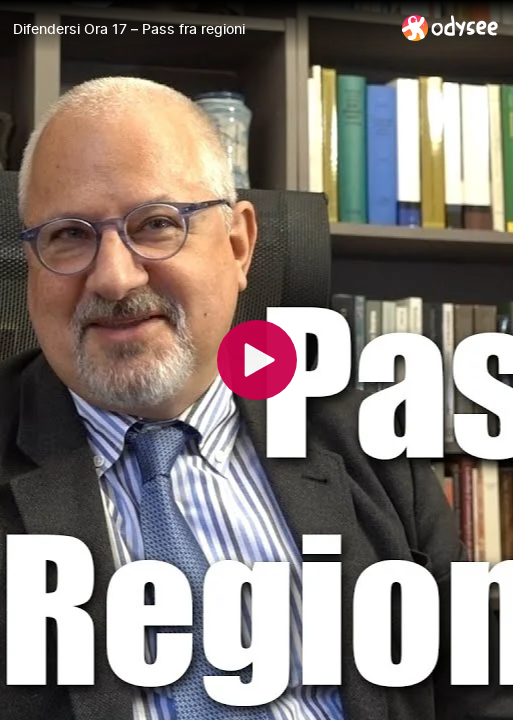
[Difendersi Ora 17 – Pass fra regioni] (199, 29)
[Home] (450, 27)
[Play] (257, 360)
